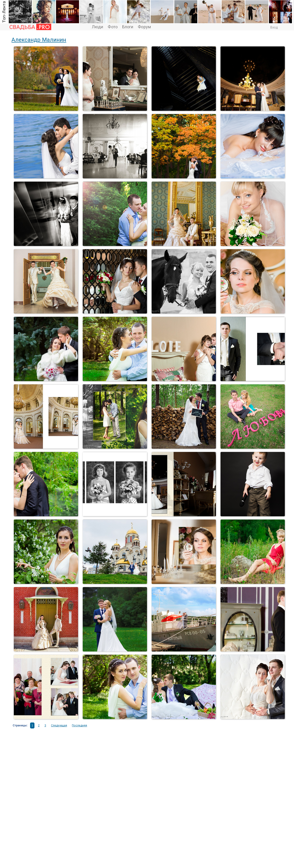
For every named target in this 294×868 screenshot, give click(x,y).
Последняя (79, 725)
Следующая (59, 725)
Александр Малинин (39, 40)
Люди (98, 27)
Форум (144, 27)
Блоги (128, 27)
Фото (113, 27)
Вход (274, 27)
